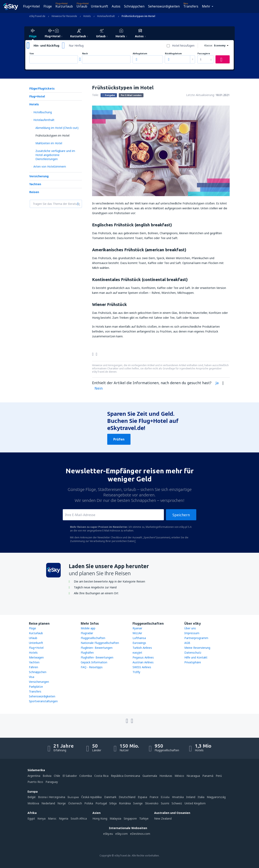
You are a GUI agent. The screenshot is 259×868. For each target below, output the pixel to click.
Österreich (75, 803)
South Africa (79, 818)
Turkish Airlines (142, 648)
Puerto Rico (35, 782)
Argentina (34, 776)
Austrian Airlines (143, 662)
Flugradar (87, 633)
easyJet (137, 653)
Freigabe (109, 95)
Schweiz (177, 803)
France (154, 797)
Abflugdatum (140, 54)
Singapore (130, 818)
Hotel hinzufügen (183, 45)
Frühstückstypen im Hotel (52, 135)
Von (32, 54)
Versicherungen (39, 682)
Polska (89, 803)
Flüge (48, 6)
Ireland (191, 797)
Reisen (34, 192)
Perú (219, 776)
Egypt (31, 818)
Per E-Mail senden (131, 95)
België (32, 797)
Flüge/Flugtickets (42, 88)
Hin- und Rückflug (46, 45)
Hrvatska (178, 797)
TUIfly (136, 672)
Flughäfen (87, 653)
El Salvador (70, 776)
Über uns (190, 628)
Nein (99, 388)
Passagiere (204, 54)
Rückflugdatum (173, 54)
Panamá (208, 776)
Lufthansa (139, 638)
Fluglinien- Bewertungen (97, 648)
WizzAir (137, 633)
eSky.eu (108, 834)
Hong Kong (100, 818)
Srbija (113, 803)
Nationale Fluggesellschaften (100, 643)
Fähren (33, 667)
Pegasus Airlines (143, 657)
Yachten (35, 184)
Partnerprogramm (196, 638)
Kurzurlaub (64, 6)
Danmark (110, 797)
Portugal (101, 803)
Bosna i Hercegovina (52, 797)
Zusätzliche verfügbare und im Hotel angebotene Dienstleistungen (55, 155)
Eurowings (139, 643)
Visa (32, 677)
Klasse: (209, 45)
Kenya (41, 818)
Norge (62, 803)
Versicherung (39, 176)
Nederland (48, 803)
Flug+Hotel (31, 6)
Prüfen (119, 439)
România (125, 803)
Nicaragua (193, 776)
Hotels (34, 104)
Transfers (191, 6)
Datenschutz (193, 653)
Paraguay (52, 782)
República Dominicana (125, 776)
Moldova (33, 803)
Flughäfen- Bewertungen (97, 657)
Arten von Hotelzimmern (50, 166)
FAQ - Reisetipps (92, 667)
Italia (201, 797)
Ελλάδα (165, 797)
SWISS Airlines (142, 667)
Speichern (181, 515)
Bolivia (47, 776)
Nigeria (64, 818)
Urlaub (82, 6)
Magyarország (216, 797)
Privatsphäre (193, 662)
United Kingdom (195, 803)
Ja (217, 383)
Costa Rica (101, 776)
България (73, 797)
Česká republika (91, 797)
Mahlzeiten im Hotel (49, 143)
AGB (187, 643)
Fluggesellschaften (93, 638)
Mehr (206, 6)
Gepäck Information (94, 662)
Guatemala (150, 776)
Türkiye (144, 818)
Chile (57, 776)
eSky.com (122, 834)
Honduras (166, 776)
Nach (85, 54)
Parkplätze (36, 687)
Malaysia (115, 818)
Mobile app (88, 628)
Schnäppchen (134, 6)
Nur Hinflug (76, 45)
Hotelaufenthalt (44, 120)
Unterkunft (99, 6)
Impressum (192, 633)
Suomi (165, 803)
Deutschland (127, 797)
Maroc (52, 818)
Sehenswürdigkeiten (164, 6)
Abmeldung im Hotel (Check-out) (57, 128)
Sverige (138, 803)
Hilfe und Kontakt (196, 657)
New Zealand (163, 818)
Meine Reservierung (197, 648)
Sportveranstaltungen (43, 701)
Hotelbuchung (43, 112)
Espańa (142, 797)
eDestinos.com (140, 834)
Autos (116, 6)
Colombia (86, 776)
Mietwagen (36, 657)
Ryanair (137, 628)
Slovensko (152, 803)
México (179, 776)
